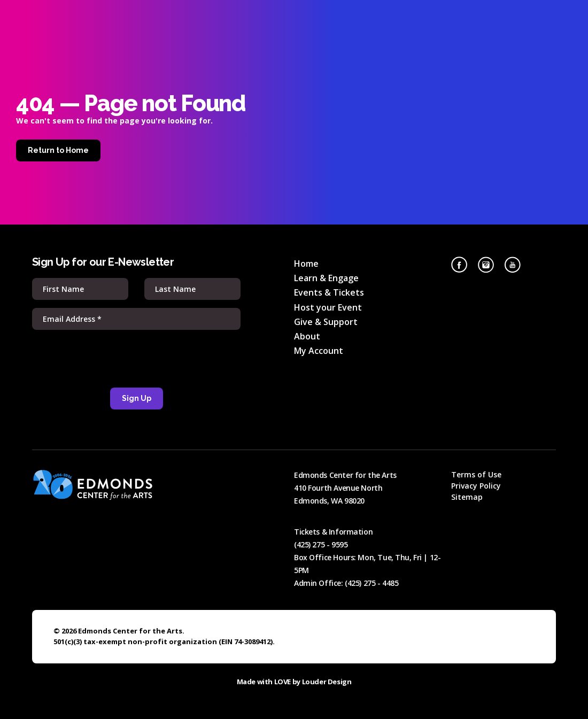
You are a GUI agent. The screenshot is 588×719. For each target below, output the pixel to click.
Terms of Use (476, 474)
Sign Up (137, 398)
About (307, 336)
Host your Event (328, 307)
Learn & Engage (326, 278)
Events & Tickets (329, 292)
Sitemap (467, 497)
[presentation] (136, 359)
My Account (319, 351)
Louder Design (327, 682)
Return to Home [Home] (58, 150)
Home (306, 264)
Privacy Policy (476, 486)
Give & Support (326, 322)
